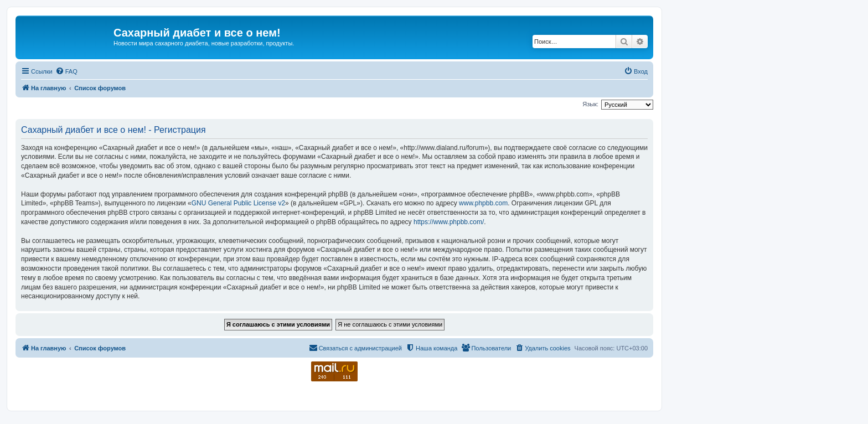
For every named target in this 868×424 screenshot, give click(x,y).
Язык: (590, 104)
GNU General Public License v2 (238, 203)
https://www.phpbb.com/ (449, 222)
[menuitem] (66, 71)
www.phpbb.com (483, 203)
